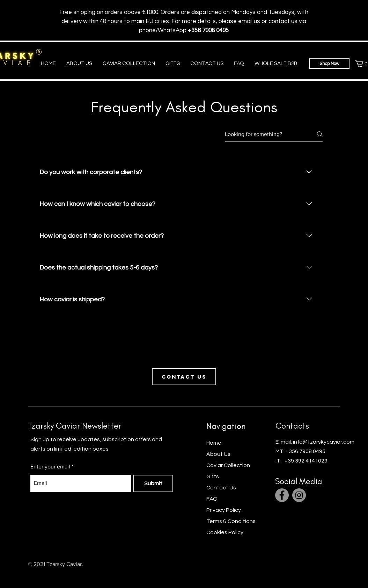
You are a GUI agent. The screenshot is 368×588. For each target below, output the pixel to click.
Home (214, 462)
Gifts (213, 496)
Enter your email (50, 486)
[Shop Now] (329, 83)
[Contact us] (184, 396)
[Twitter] (327, 583)
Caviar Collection (228, 485)
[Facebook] (282, 515)
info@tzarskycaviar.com (324, 461)
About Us (218, 474)
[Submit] (153, 503)
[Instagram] (299, 515)
